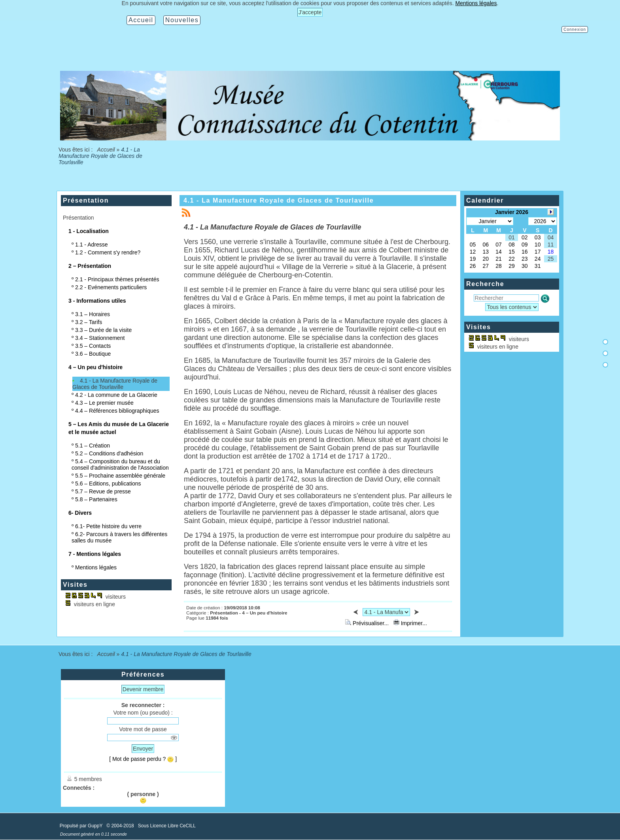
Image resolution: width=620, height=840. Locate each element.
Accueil (106, 150)
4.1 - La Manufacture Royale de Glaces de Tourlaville (115, 384)
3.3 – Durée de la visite (103, 330)
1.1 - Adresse (92, 245)
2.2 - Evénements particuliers (111, 287)
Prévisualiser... (368, 623)
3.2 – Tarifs (89, 322)
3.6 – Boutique (93, 354)
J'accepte (310, 12)
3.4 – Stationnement (100, 338)
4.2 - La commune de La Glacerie (116, 395)
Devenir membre (143, 689)
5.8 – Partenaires (96, 499)
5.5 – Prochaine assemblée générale (120, 476)
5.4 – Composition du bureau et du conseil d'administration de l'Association (120, 465)
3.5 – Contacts (93, 346)
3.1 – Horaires (93, 314)
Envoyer (143, 749)
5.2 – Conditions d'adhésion (109, 453)
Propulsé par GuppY (82, 826)
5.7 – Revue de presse (103, 491)
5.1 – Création (93, 446)
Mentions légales (96, 567)
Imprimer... (410, 623)
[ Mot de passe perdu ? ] (143, 759)
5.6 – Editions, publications (108, 484)
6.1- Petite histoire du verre (108, 526)
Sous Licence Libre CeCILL (167, 826)
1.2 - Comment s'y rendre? (108, 252)
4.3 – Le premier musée (104, 403)
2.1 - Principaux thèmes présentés (117, 279)
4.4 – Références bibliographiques (117, 411)
